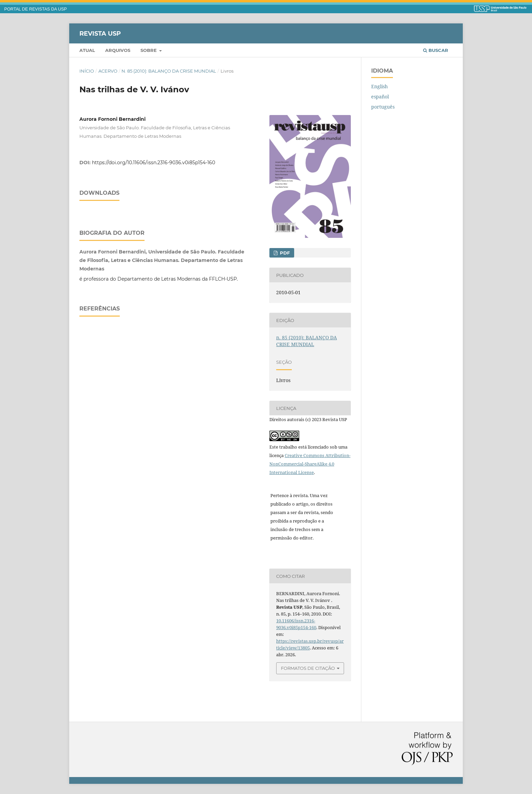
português (383, 107)
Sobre (149, 50)
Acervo (108, 71)
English (379, 86)
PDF (284, 253)
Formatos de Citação (308, 668)
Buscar (436, 50)
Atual (87, 50)
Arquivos (118, 50)
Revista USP (100, 33)
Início (87, 71)
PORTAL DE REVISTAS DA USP (36, 9)
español (380, 97)
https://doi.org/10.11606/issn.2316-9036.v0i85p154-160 (154, 163)
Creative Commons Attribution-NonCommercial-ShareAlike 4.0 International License (310, 464)
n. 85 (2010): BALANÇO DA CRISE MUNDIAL (169, 71)
